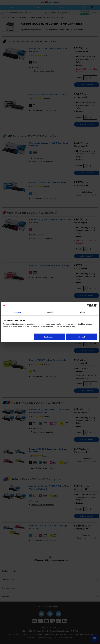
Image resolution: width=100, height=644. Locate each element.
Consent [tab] (17, 312)
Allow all (82, 337)
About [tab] (83, 312)
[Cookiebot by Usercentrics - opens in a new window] (87, 305)
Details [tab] (50, 312)
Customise (50, 337)
